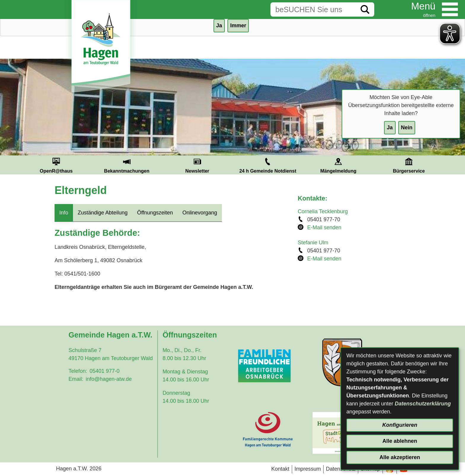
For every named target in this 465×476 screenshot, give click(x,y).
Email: (76, 379)
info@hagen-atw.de (109, 379)
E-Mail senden (324, 227)
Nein (407, 128)
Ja (390, 128)
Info (64, 213)
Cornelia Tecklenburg (323, 211)
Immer (238, 26)
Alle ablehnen (400, 441)
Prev (14, 165)
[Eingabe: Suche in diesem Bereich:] (313, 9)
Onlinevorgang (200, 213)
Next (451, 165)
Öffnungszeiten (155, 213)
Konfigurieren (400, 425)
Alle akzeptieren (400, 457)
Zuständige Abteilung (103, 213)
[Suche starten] (365, 9)
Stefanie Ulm (313, 243)
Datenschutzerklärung (423, 404)
